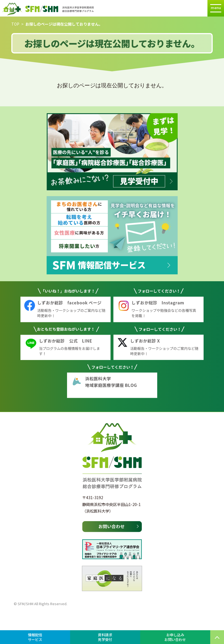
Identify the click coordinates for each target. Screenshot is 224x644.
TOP (15, 24)
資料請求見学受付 (105, 637)
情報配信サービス (35, 637)
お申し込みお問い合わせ (175, 637)
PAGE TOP (217, 637)
